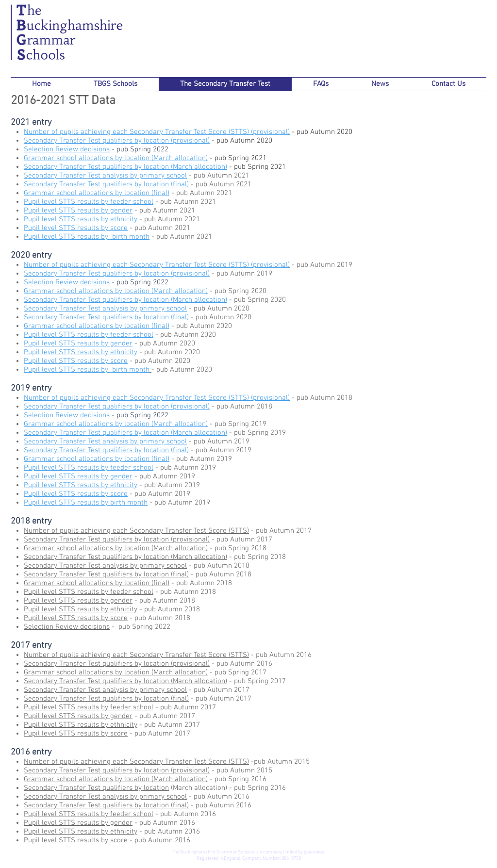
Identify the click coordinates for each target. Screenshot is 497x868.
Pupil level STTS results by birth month (87, 237)
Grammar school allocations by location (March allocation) (116, 158)
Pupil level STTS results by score (76, 228)
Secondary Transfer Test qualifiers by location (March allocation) (125, 167)
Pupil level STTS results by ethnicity (81, 219)
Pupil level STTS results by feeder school (89, 468)
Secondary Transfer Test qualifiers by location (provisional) (117, 407)
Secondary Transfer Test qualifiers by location (96, 788)
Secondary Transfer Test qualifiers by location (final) (106, 317)
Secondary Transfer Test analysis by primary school (105, 309)
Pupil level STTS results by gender (78, 211)
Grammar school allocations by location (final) (97, 326)
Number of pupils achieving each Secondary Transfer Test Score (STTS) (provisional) (157, 132)
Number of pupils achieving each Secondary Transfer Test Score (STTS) (136, 531)
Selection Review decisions (67, 627)
